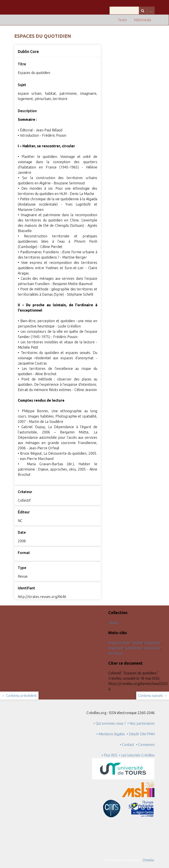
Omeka (148, 860)
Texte (122, 20)
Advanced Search (151, 10)
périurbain (152, 648)
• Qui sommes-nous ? (110, 723)
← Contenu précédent (19, 696)
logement (116, 648)
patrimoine (134, 648)
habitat (137, 643)
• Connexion (145, 745)
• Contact (128, 745)
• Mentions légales (111, 734)
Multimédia (142, 20)
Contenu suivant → (153, 696)
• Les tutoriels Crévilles (137, 755)
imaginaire (153, 643)
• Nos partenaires (141, 723)
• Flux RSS (109, 755)
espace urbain (119, 643)
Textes (114, 623)
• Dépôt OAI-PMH (141, 734)
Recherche (143, 10)
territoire (116, 653)
